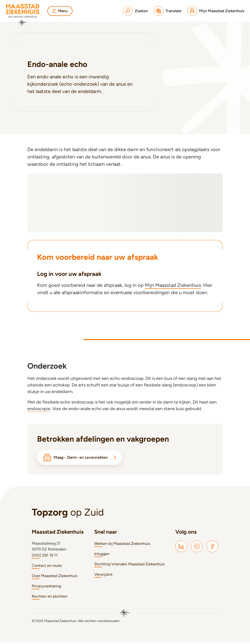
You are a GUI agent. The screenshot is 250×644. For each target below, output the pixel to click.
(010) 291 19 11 (45, 557)
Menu (60, 11)
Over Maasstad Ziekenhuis (55, 577)
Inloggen (102, 555)
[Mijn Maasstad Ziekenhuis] (216, 11)
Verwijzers (103, 576)
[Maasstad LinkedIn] (181, 548)
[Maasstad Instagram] (197, 548)
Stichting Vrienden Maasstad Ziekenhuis (129, 566)
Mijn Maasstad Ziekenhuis (173, 285)
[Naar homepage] (23, 15)
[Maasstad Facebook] (212, 548)
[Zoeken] (135, 11)
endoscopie (39, 409)
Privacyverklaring (46, 587)
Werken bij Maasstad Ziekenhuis (122, 545)
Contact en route (47, 567)
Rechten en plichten (50, 598)
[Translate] (168, 11)
